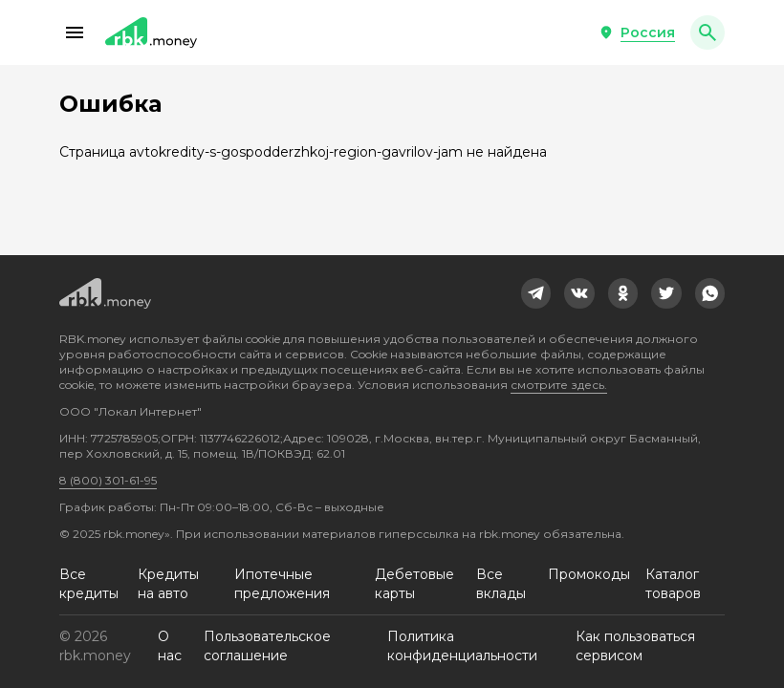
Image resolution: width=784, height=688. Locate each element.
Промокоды (589, 574)
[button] (75, 32)
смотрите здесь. (559, 385)
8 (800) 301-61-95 (108, 480)
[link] (536, 293)
